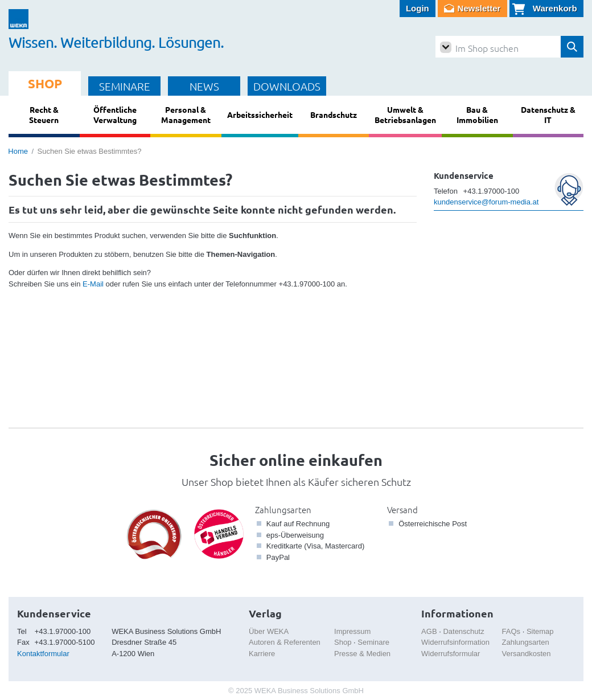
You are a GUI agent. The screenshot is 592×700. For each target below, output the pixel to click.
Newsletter (479, 8)
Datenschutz (463, 631)
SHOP (45, 83)
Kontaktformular (43, 654)
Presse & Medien (362, 654)
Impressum (352, 631)
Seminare (373, 642)
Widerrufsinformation (455, 642)
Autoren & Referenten (285, 642)
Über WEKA (269, 631)
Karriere (262, 654)
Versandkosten (527, 654)
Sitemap (540, 631)
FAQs (511, 631)
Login (418, 8)
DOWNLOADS (287, 86)
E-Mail (93, 284)
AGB (429, 631)
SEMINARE (125, 86)
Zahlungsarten (283, 509)
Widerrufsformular (451, 654)
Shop (343, 642)
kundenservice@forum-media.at (486, 202)
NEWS (204, 86)
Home (18, 151)
